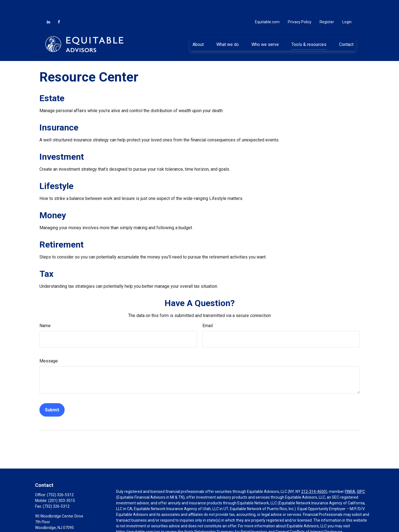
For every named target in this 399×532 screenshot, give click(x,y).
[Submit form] (52, 393)
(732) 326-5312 (60, 478)
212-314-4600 (314, 475)
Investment (62, 140)
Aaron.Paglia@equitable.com (60, 521)
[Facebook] (59, 5)
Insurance (59, 111)
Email (208, 309)
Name (45, 309)
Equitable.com (267, 5)
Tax (46, 257)
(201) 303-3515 (62, 484)
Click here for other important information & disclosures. (164, 525)
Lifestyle (56, 170)
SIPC (361, 475)
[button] (198, 28)
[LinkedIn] (48, 5)
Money (53, 199)
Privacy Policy (300, 5)
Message (49, 345)
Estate (52, 82)
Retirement (61, 228)
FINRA (350, 475)
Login (347, 5)
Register (327, 5)
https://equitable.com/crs (138, 515)
